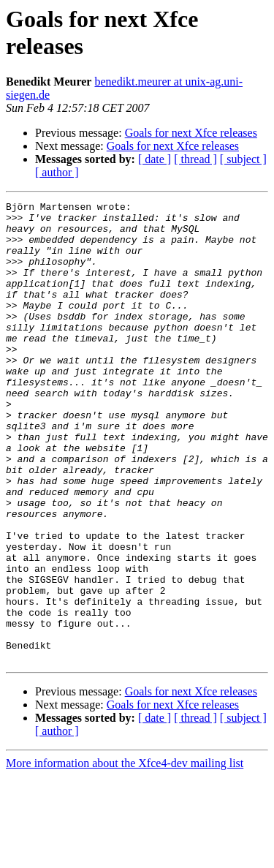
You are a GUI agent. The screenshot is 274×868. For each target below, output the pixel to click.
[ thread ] (195, 159)
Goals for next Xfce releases (191, 133)
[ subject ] (243, 159)
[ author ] (57, 172)
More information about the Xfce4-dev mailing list (125, 855)
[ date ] (155, 159)
